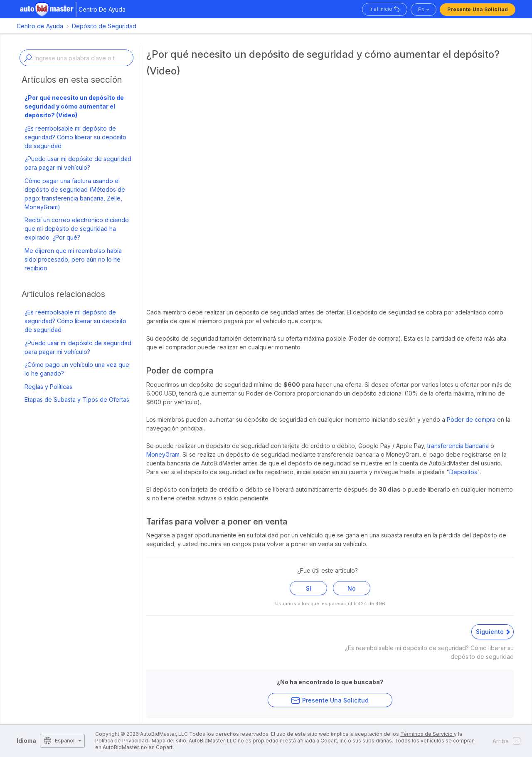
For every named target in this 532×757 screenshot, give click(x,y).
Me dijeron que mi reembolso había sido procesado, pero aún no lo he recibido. (73, 259)
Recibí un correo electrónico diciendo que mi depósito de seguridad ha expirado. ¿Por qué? (77, 229)
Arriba (504, 741)
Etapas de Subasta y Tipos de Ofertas (77, 400)
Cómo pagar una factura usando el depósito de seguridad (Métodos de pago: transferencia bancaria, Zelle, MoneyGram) (75, 194)
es (421, 9)
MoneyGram (163, 454)
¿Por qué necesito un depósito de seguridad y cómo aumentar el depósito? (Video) (74, 106)
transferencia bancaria (458, 446)
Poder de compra (472, 419)
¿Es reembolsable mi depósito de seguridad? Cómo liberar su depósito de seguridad (75, 137)
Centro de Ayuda (40, 26)
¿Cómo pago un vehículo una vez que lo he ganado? (77, 369)
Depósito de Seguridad (104, 26)
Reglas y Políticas (48, 387)
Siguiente (493, 632)
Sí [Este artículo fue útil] (309, 588)
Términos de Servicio (427, 734)
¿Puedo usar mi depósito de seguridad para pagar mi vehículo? (78, 163)
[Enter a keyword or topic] (76, 58)
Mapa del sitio (169, 741)
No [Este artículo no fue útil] (352, 588)
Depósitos (463, 472)
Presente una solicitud (478, 9)
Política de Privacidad (122, 741)
